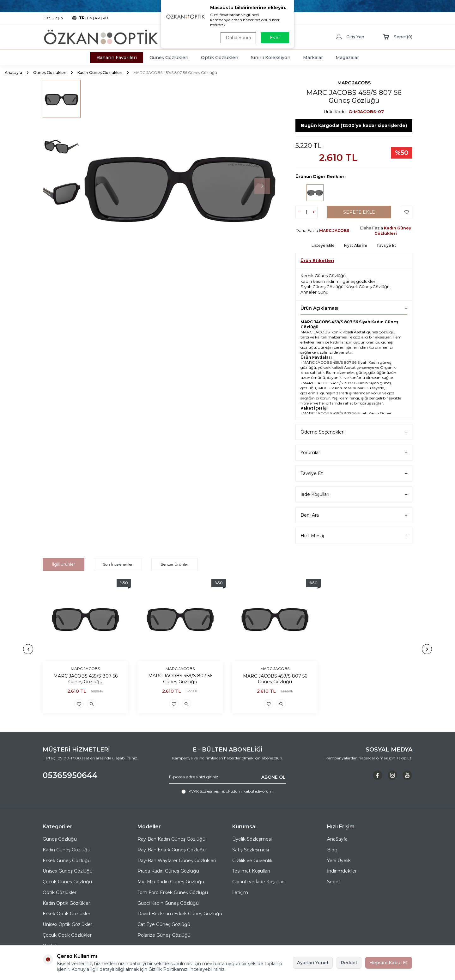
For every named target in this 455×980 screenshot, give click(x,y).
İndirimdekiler (342, 871)
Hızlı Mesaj (354, 536)
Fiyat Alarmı (355, 245)
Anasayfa (13, 73)
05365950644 (70, 775)
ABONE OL (273, 777)
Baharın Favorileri (117, 58)
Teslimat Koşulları (251, 871)
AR (97, 18)
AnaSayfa (337, 839)
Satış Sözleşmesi (251, 850)
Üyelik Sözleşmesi (252, 839)
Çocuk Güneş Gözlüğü (67, 882)
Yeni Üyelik (339, 861)
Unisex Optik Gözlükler (67, 924)
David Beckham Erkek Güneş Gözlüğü (180, 914)
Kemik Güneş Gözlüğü (323, 276)
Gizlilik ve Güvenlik (252, 861)
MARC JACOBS (354, 83)
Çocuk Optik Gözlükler (67, 935)
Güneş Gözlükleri (169, 58)
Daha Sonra (238, 38)
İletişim (240, 892)
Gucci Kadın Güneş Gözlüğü (168, 903)
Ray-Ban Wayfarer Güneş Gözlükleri (177, 861)
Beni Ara (354, 515)
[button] (262, 186)
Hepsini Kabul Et (389, 963)
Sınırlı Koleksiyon (271, 58)
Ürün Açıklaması (354, 308)
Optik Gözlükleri (220, 58)
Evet (275, 38)
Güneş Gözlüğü (60, 839)
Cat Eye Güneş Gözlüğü (164, 924)
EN (90, 18)
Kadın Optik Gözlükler (66, 903)
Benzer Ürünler (174, 564)
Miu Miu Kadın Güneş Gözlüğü (171, 882)
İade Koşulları (354, 494)
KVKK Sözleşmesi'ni (206, 791)
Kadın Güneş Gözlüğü (67, 850)
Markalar (313, 58)
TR (82, 18)
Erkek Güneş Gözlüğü (67, 861)
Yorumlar (354, 453)
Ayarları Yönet (313, 963)
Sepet (334, 882)
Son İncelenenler (118, 564)
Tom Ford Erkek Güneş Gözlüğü (173, 892)
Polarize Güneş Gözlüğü (164, 935)
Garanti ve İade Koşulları (258, 882)
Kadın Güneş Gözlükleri (100, 73)
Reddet (349, 963)
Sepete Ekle (359, 212)
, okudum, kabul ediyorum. (227, 791)
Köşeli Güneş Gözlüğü (367, 287)
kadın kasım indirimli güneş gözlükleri (338, 281)
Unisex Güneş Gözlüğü (68, 871)
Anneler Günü (314, 292)
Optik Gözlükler (60, 892)
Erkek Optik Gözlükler (67, 914)
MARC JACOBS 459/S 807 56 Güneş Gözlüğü (85, 679)
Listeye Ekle (323, 245)
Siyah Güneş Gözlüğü (322, 287)
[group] (180, 186)
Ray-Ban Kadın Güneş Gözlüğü (171, 839)
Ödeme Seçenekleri (354, 432)
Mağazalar (347, 58)
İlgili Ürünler (64, 564)
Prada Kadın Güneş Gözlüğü (168, 871)
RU (105, 18)
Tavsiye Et (386, 245)
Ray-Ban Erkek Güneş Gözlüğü (172, 850)
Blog (332, 850)
